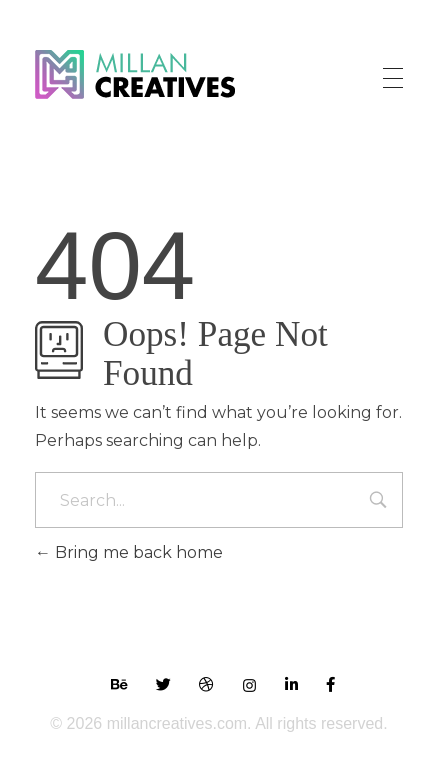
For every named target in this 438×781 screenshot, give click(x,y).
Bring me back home (129, 552)
